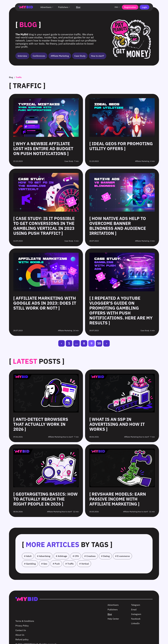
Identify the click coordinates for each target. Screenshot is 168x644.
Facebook (136, 619)
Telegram (136, 605)
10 (99, 343)
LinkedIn (135, 623)
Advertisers (47, 7)
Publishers (64, 7)
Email (134, 610)
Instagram (136, 614)
